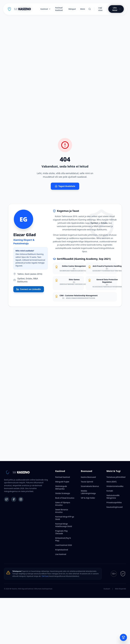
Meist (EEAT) (111, 482)
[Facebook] (14, 499)
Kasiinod (45, 9)
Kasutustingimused (114, 507)
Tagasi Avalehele (65, 186)
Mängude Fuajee (62, 482)
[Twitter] (7, 499)
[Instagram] (21, 499)
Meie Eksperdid (120, 589)
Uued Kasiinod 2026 (64, 545)
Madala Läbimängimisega (88, 492)
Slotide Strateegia (63, 493)
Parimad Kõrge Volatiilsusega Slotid (64, 525)
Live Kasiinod (61, 554)
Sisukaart (107, 589)
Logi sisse (100, 9)
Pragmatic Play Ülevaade (61, 532)
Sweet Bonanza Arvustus (62, 511)
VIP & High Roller (88, 498)
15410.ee (45, 576)
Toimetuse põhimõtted (116, 477)
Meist (83, 9)
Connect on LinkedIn (29, 289)
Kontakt (110, 491)
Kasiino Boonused (88, 477)
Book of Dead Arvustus (65, 498)
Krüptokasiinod (62, 550)
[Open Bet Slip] (123, 637)
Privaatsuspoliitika (114, 502)
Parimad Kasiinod (63, 477)
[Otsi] (90, 9)
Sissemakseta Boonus (90, 486)
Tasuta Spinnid (87, 482)
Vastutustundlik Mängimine (113, 497)
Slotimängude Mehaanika (61, 487)
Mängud (72, 9)
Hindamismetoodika (115, 486)
